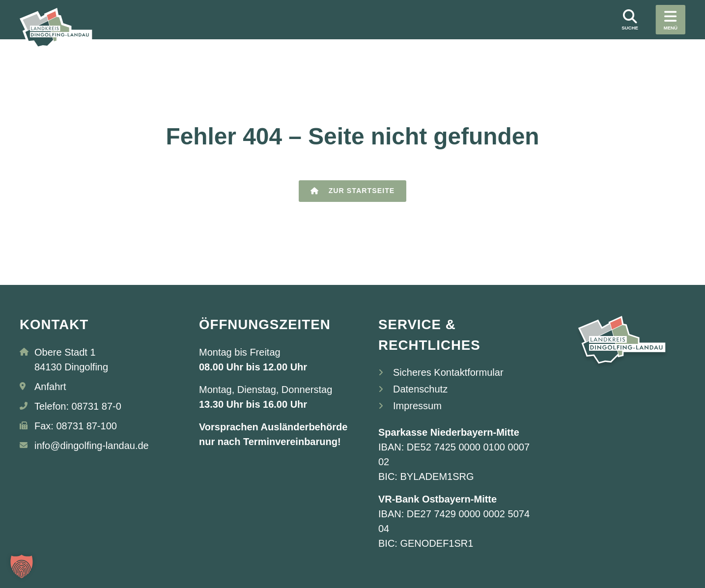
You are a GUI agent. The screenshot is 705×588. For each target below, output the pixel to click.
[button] (22, 566)
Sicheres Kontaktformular (448, 372)
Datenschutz (420, 389)
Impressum (417, 406)
